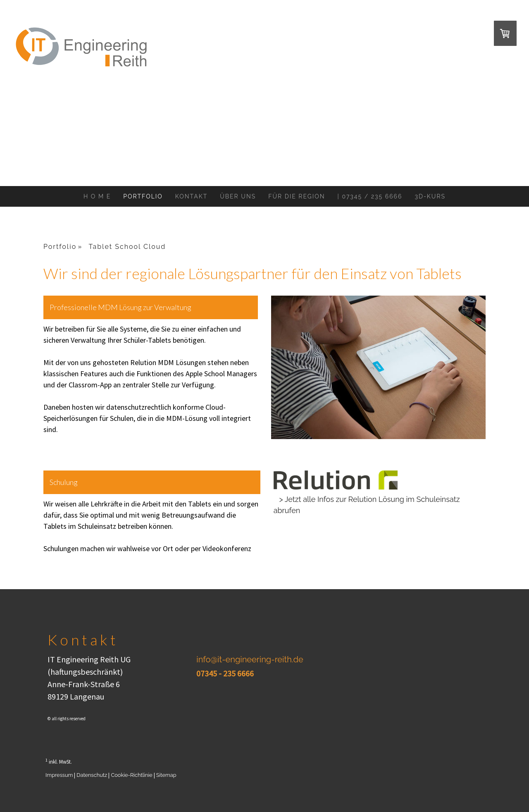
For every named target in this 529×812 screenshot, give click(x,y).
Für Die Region (297, 196)
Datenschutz (92, 775)
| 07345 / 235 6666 (370, 196)
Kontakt (191, 196)
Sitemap (166, 775)
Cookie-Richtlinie (131, 775)
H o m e (97, 196)
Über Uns (238, 196)
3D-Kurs (430, 196)
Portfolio (143, 196)
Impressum (59, 775)
